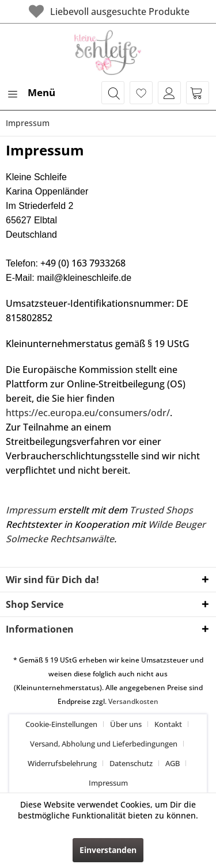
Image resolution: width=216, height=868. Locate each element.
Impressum (31, 510)
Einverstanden (108, 850)
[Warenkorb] (198, 93)
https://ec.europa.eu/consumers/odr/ (88, 413)
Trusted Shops (161, 510)
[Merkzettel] (141, 93)
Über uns (126, 724)
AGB (173, 763)
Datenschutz (131, 763)
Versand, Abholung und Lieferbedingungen (104, 744)
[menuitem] (31, 93)
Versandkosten (133, 701)
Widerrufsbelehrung (62, 763)
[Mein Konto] (169, 93)
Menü (31, 91)
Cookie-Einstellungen (61, 724)
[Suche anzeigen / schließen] (113, 93)
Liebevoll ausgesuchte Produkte (108, 11)
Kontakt (168, 724)
